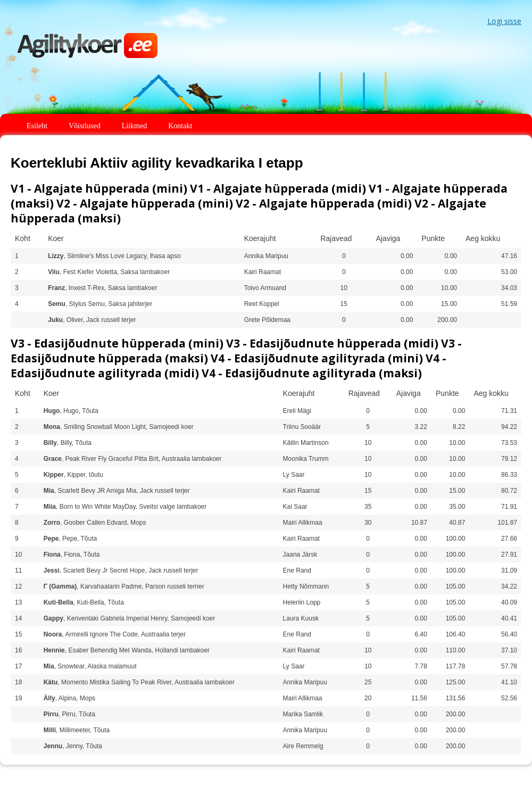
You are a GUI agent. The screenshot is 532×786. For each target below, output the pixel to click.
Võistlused (85, 126)
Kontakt (180, 126)
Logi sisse (504, 21)
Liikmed (134, 126)
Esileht (37, 126)
